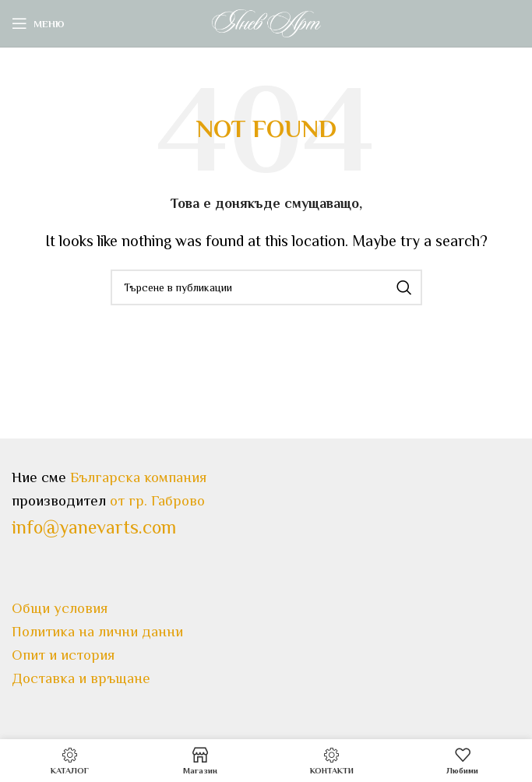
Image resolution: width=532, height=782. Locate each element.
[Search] (266, 287)
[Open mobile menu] (38, 23)
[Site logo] (266, 22)
